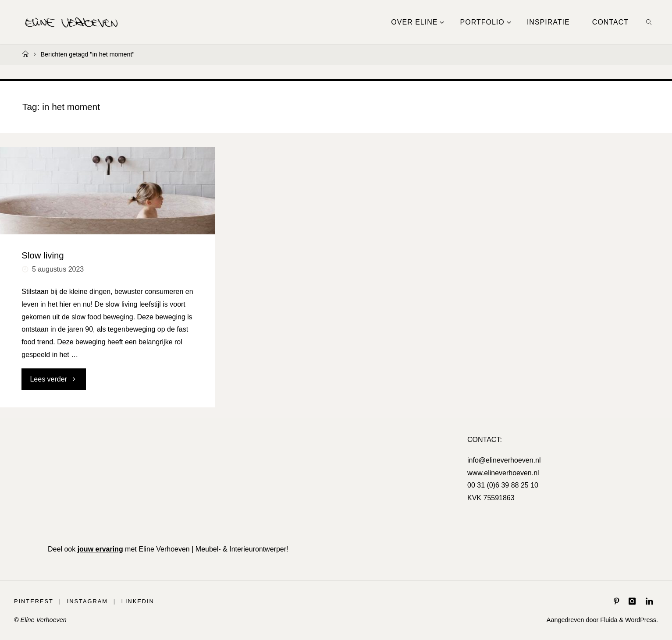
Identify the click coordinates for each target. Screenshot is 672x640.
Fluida (608, 620)
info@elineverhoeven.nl (504, 460)
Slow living (43, 255)
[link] (649, 22)
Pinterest (34, 601)
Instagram (87, 601)
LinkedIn (138, 601)
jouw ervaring (100, 549)
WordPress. (642, 620)
